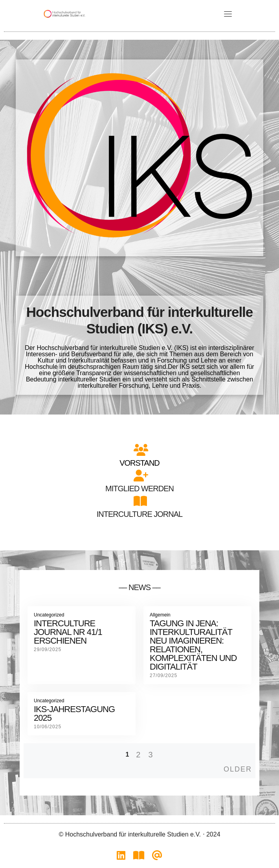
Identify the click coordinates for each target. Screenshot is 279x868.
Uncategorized (49, 615)
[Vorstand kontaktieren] (157, 857)
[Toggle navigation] (228, 14)
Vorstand (139, 463)
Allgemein (160, 615)
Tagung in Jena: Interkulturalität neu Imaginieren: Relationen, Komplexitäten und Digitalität (193, 645)
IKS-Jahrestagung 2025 (74, 713)
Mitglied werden (139, 489)
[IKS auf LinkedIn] (121, 857)
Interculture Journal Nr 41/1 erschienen (68, 632)
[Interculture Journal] (139, 857)
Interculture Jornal (139, 514)
